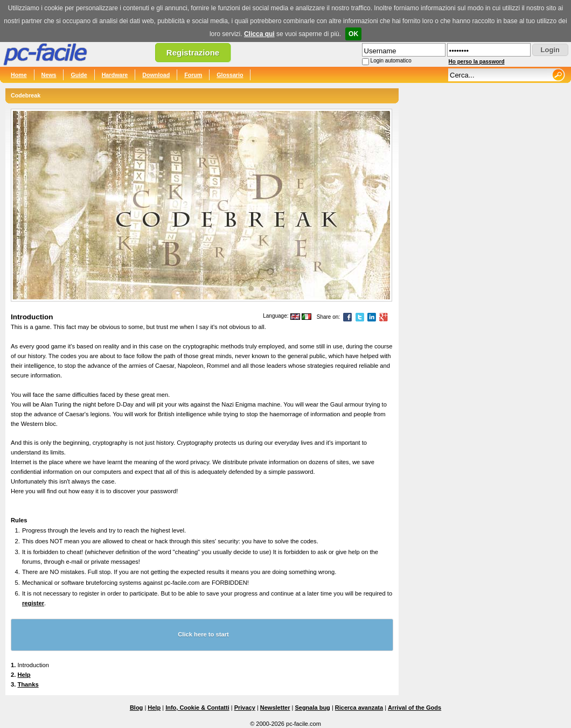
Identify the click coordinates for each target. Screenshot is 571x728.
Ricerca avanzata (359, 708)
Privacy (245, 708)
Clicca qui (259, 34)
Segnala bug (312, 708)
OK (353, 34)
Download (156, 75)
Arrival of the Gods (415, 708)
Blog (136, 708)
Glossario (230, 75)
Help (24, 675)
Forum (193, 75)
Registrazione (193, 52)
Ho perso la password (477, 62)
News (49, 75)
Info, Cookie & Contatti (197, 708)
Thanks (28, 684)
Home (19, 75)
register (33, 603)
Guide (79, 75)
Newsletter (275, 708)
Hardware (115, 75)
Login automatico (391, 61)
